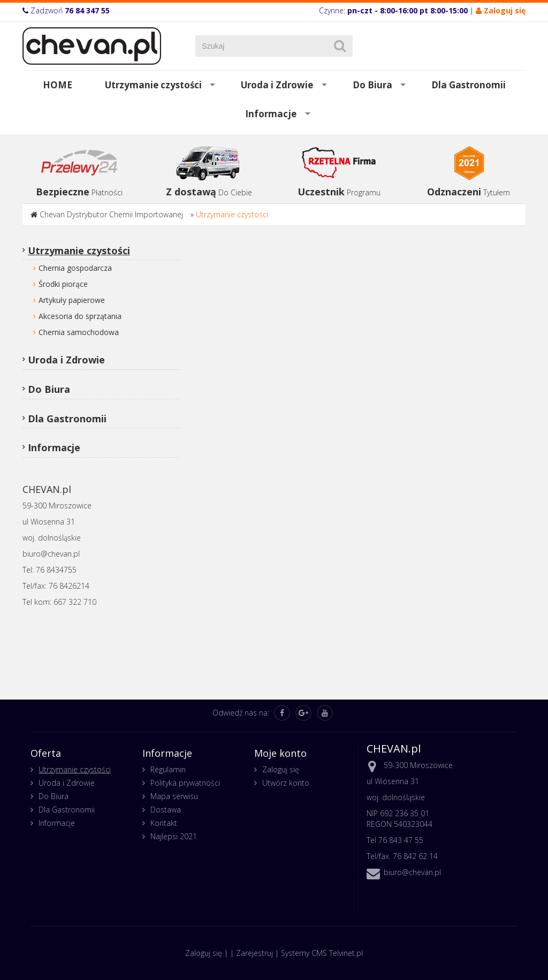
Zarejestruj (254, 953)
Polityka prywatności (185, 783)
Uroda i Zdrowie (277, 85)
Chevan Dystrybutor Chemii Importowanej (111, 214)
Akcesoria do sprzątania (80, 316)
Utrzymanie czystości (153, 85)
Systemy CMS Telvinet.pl (322, 953)
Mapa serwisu (174, 796)
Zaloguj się (281, 769)
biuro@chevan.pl (412, 872)
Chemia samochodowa (79, 332)
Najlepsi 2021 (174, 836)
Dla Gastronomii (469, 85)
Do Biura (372, 85)
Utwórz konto (286, 783)
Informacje (271, 114)
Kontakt (164, 823)
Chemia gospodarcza (75, 268)
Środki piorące (63, 284)
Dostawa (166, 810)
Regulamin (168, 769)
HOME (58, 85)
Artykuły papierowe (72, 300)
